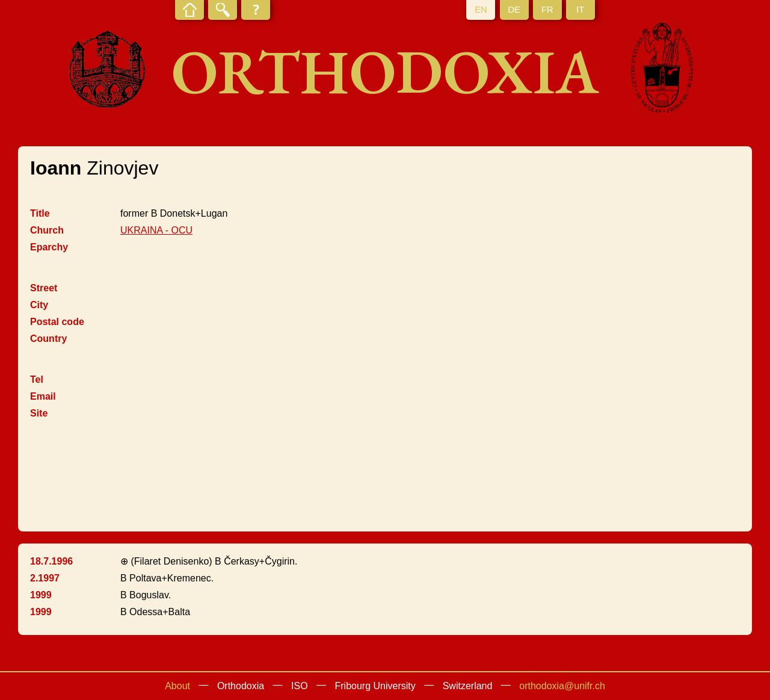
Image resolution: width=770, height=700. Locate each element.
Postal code (57, 322)
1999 (41, 595)
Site (39, 413)
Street (44, 288)
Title (40, 213)
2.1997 (45, 578)
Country (48, 339)
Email (43, 396)
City (39, 305)
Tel (37, 379)
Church (47, 230)
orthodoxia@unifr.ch (562, 686)
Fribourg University (375, 686)
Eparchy (49, 247)
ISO (300, 686)
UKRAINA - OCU (156, 230)
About (177, 686)
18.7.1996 (51, 561)
